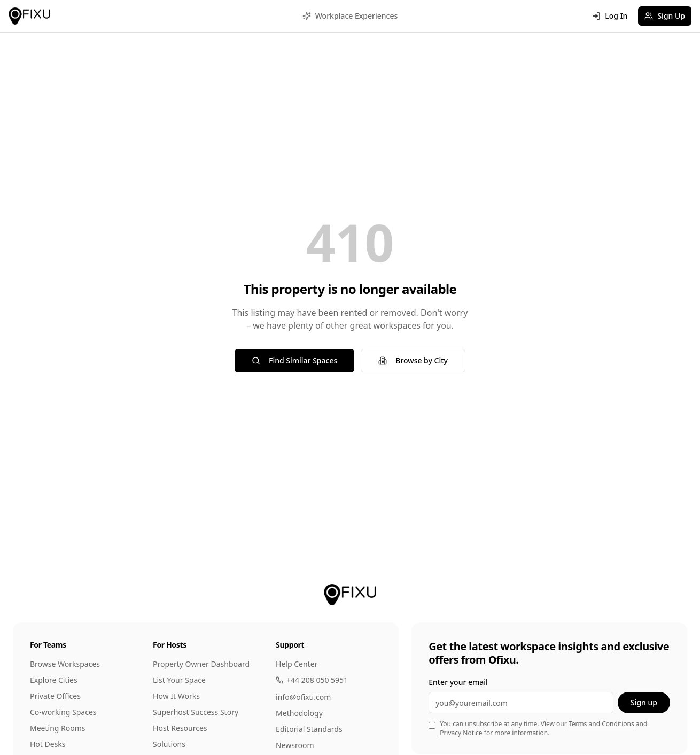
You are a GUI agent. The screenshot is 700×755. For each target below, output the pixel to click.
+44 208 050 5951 (312, 680)
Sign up (644, 702)
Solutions (169, 744)
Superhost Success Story (196, 712)
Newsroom (295, 745)
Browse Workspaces (65, 664)
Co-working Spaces (63, 712)
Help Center (297, 664)
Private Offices (55, 696)
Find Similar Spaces (294, 360)
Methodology (299, 713)
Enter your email (458, 682)
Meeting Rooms (58, 728)
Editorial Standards (309, 729)
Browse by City (413, 360)
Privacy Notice (461, 733)
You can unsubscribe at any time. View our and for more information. (543, 729)
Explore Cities (54, 680)
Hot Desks (48, 744)
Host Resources (180, 728)
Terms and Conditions (601, 724)
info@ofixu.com (303, 697)
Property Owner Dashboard (201, 664)
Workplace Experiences (350, 16)
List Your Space (179, 680)
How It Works (176, 696)
